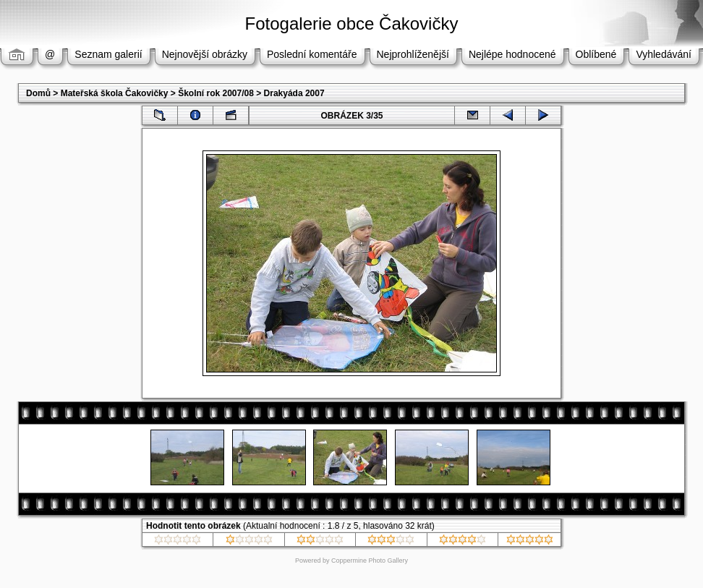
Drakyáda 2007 (294, 93)
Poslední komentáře (312, 54)
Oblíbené (596, 54)
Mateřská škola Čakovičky (115, 93)
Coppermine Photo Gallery (370, 561)
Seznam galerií (108, 54)
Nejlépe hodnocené (512, 54)
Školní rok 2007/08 (216, 93)
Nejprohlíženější (413, 54)
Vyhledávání (664, 54)
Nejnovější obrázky (205, 54)
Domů (38, 93)
